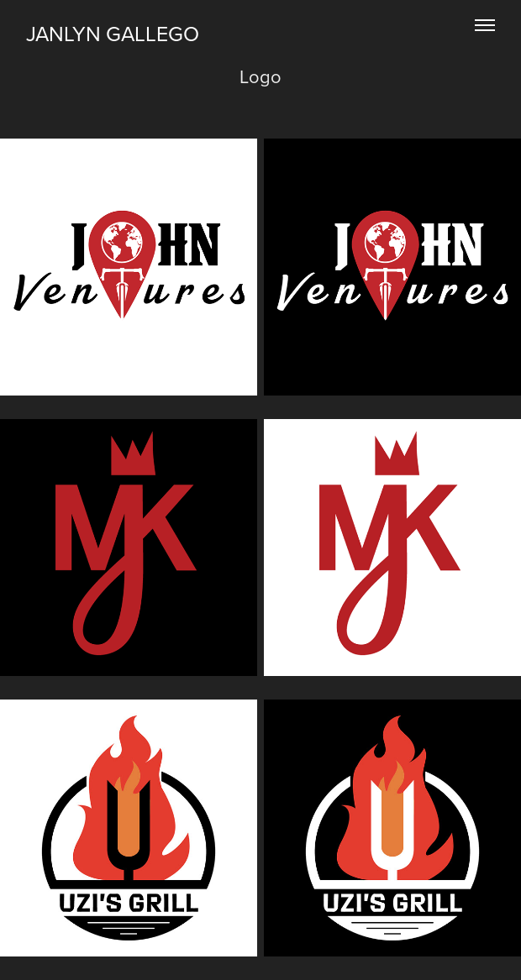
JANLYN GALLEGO (113, 33)
